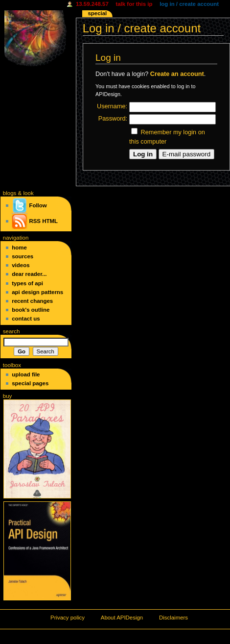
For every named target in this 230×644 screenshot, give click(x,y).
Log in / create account (189, 4)
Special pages (30, 383)
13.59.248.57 (92, 4)
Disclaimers (173, 618)
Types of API (27, 283)
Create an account (177, 74)
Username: (112, 106)
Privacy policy (68, 618)
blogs (10, 193)
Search (11, 331)
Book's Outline (31, 310)
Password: (113, 119)
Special (97, 13)
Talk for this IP (134, 4)
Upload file (26, 374)
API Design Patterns (37, 292)
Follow (29, 205)
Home (19, 248)
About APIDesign (122, 618)
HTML (50, 221)
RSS (35, 221)
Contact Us (26, 319)
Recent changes (32, 301)
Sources (23, 256)
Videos (21, 265)
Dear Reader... (29, 274)
